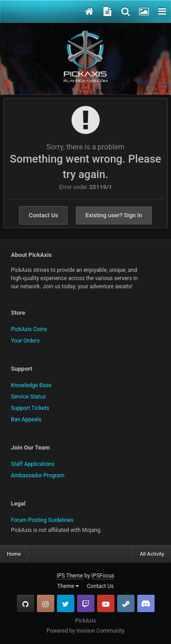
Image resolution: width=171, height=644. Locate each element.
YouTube (106, 603)
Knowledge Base (31, 385)
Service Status (28, 397)
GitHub (26, 603)
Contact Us (43, 215)
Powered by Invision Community (85, 631)
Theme (68, 586)
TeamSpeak (146, 603)
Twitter (66, 603)
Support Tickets (30, 408)
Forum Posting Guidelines (42, 520)
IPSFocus (103, 576)
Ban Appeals (26, 419)
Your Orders (25, 341)
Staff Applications (33, 464)
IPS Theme (70, 576)
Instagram (46, 603)
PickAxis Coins (29, 329)
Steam (126, 603)
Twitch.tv (86, 603)
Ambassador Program (38, 475)
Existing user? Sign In (114, 215)
